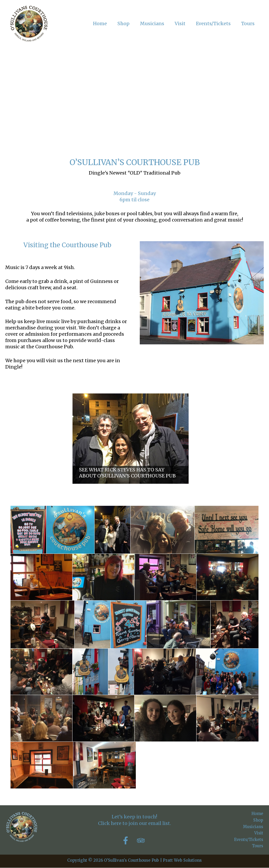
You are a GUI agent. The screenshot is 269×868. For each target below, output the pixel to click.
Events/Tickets (249, 840)
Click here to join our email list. (134, 823)
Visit (259, 833)
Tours (258, 846)
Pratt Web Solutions (182, 861)
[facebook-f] (129, 840)
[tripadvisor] (142, 840)
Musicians (254, 827)
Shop (259, 820)
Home (258, 814)
